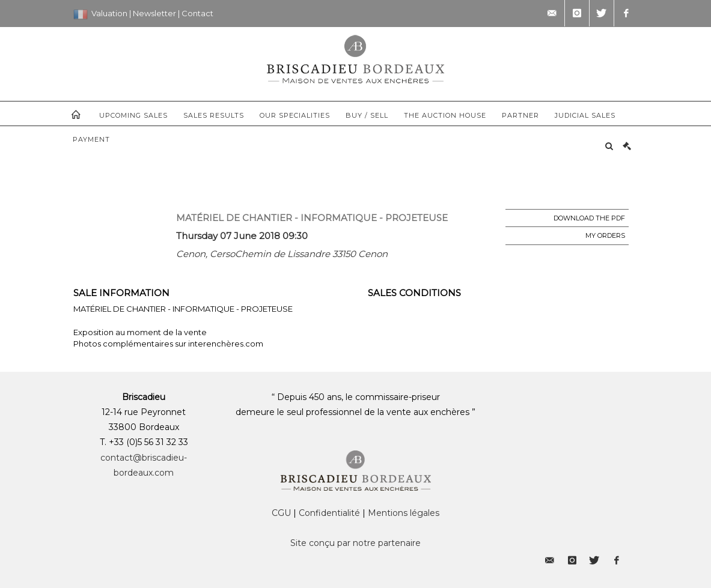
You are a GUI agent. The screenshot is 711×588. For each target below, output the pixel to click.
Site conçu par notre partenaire (355, 543)
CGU (281, 513)
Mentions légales (404, 513)
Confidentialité (329, 513)
